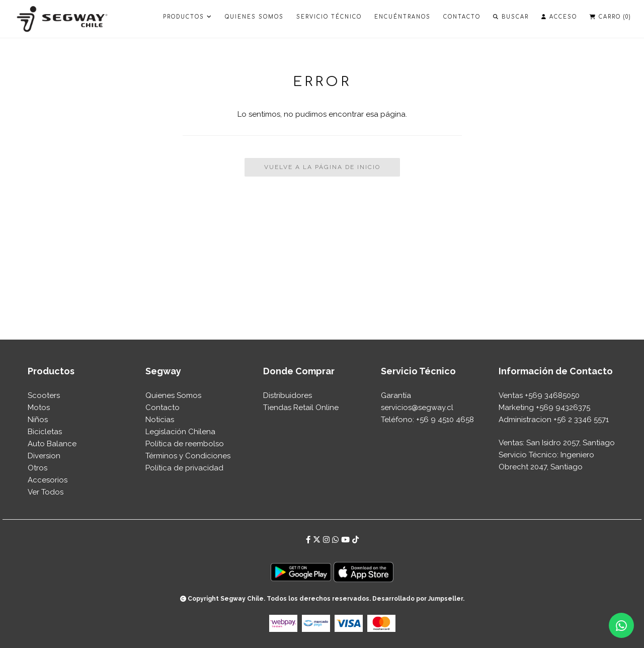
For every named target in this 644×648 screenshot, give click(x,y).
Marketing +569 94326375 (544, 408)
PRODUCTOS (188, 17)
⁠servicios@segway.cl (417, 408)
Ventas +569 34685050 (539, 395)
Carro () (610, 17)
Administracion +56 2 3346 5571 (554, 420)
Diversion (44, 456)
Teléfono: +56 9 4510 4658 (427, 420)
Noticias (160, 420)
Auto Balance (52, 444)
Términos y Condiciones (188, 456)
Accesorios (48, 480)
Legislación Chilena (180, 432)
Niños (38, 420)
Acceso (559, 17)
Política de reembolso (185, 444)
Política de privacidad (184, 468)
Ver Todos (46, 492)
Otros (37, 468)
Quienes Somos (254, 17)
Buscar (511, 17)
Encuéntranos (403, 17)
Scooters (44, 395)
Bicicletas (45, 432)
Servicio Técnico (329, 17)
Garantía (396, 395)
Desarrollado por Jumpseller (418, 599)
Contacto (462, 17)
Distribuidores (288, 395)
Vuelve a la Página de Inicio (322, 167)
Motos (39, 408)
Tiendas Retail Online (301, 408)
